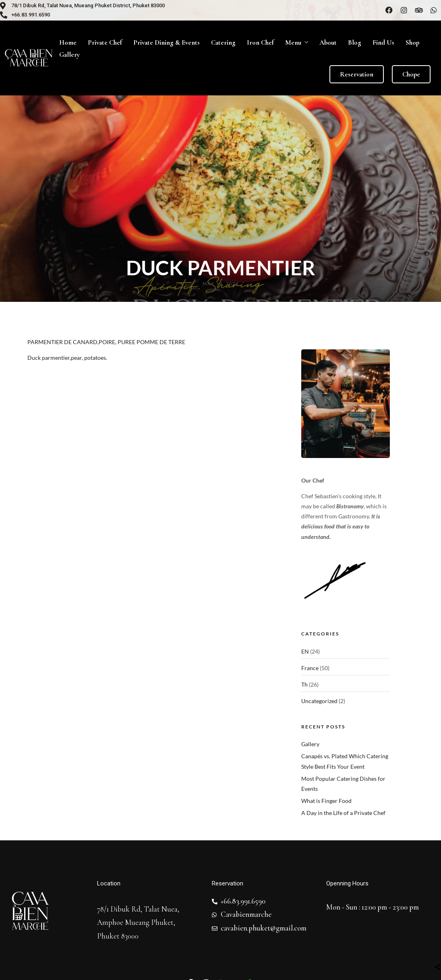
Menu (293, 42)
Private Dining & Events (167, 42)
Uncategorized (319, 701)
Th (304, 684)
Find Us (383, 42)
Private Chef (105, 42)
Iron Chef (260, 42)
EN (305, 651)
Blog (355, 42)
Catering (223, 42)
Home (68, 42)
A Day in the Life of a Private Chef (343, 813)
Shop (412, 42)
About (328, 42)
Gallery (69, 55)
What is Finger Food (326, 801)
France (310, 668)
